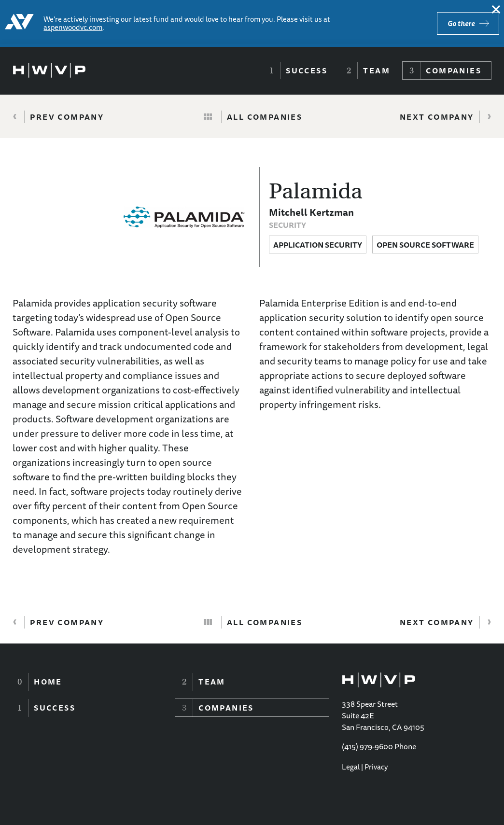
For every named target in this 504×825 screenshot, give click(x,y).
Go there (461, 23)
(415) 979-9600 (367, 746)
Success (307, 70)
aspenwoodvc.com (73, 27)
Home (48, 682)
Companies (454, 70)
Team (377, 70)
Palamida (316, 191)
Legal (351, 767)
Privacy (376, 767)
